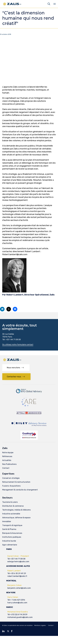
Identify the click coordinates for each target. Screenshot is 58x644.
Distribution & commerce (13, 506)
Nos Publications (9, 464)
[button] (18, 345)
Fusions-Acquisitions (11, 486)
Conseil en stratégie (11, 478)
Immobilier (7, 521)
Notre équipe (8, 453)
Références (7, 456)
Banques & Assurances (12, 533)
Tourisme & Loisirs (10, 502)
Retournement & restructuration (16, 482)
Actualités (7, 460)
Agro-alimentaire (10, 545)
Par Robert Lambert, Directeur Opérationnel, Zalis (28, 295)
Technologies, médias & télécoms (16, 510)
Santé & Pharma (9, 529)
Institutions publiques (12, 537)
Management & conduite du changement (20, 490)
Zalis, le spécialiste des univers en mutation (18, 625)
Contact (6, 468)
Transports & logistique (12, 525)
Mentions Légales (40, 625)
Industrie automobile (11, 514)
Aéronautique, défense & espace (16, 518)
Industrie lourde (9, 541)
